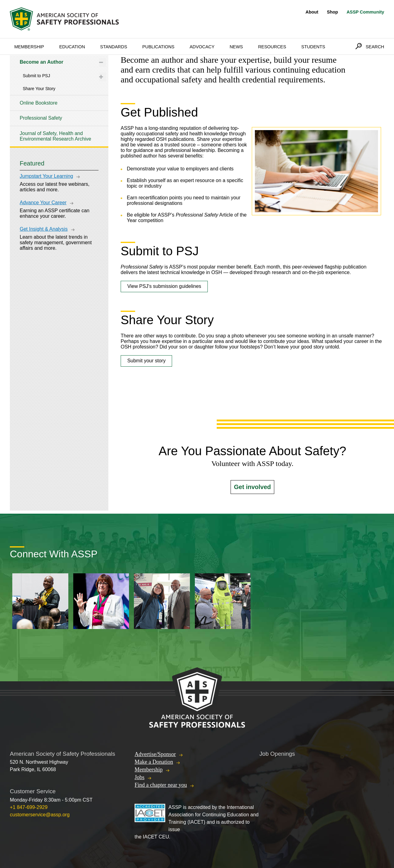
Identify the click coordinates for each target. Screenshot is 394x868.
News (236, 47)
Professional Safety (41, 118)
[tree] (59, 101)
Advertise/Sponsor (155, 754)
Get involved (252, 487)
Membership (29, 47)
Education (72, 47)
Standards (114, 47)
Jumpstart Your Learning (46, 176)
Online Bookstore (39, 103)
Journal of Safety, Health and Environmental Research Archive (55, 136)
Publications (158, 47)
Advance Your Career (43, 203)
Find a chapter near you (161, 785)
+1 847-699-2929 (29, 807)
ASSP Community (365, 12)
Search (375, 47)
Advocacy (202, 47)
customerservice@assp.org (40, 815)
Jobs (139, 777)
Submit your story (146, 361)
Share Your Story (39, 89)
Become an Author (42, 62)
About (312, 12)
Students (313, 47)
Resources (272, 47)
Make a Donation (154, 762)
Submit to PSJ (36, 76)
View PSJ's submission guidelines (164, 286)
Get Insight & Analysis (44, 229)
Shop (332, 12)
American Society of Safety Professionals (65, 19)
